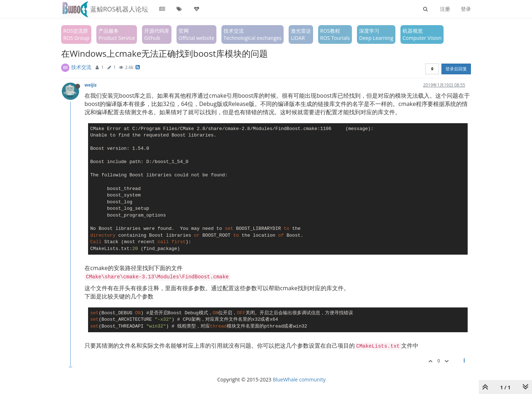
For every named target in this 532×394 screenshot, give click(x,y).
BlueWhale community (299, 379)
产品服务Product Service (117, 34)
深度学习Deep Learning (376, 34)
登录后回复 (456, 69)
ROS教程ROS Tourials (335, 34)
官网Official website (196, 34)
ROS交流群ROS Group (76, 34)
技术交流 (81, 67)
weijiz (91, 85)
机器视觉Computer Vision (422, 34)
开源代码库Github (157, 34)
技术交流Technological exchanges (253, 34)
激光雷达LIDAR (301, 34)
